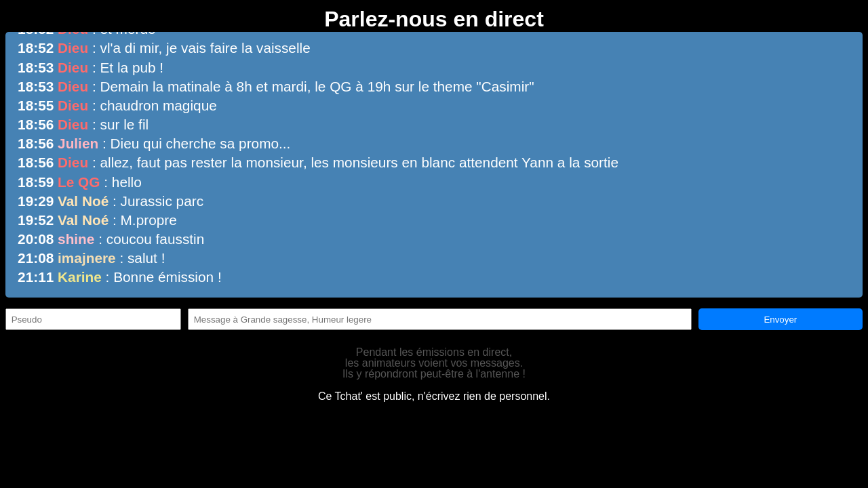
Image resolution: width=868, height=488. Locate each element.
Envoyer (780, 320)
